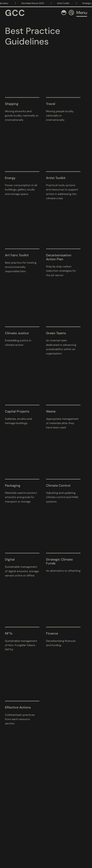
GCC (15, 13)
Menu (82, 13)
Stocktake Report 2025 (35, 3)
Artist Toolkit (65, 3)
